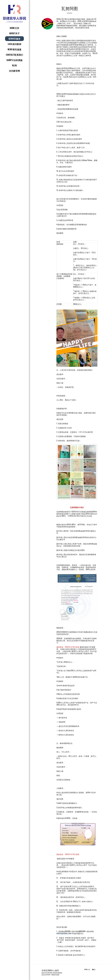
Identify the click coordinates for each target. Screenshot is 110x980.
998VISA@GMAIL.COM (64, 933)
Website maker (55, 975)
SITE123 (48, 975)
